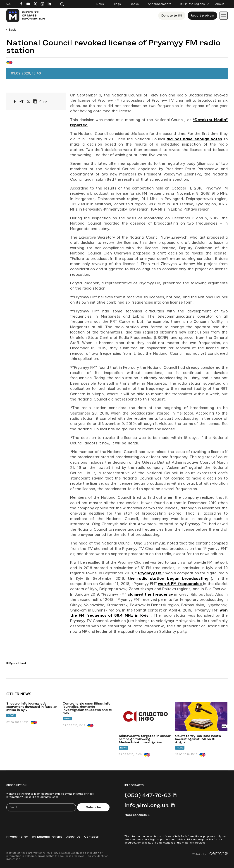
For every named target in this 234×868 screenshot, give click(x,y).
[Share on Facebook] (15, 101)
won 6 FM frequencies (180, 584)
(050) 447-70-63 (148, 795)
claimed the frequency (150, 594)
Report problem (202, 16)
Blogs (117, 4)
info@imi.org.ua (147, 805)
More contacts (136, 815)
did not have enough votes (194, 139)
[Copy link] (46, 101)
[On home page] (26, 16)
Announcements (160, 4)
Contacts (91, 837)
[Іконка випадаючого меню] (224, 16)
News (100, 4)
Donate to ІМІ (172, 16)
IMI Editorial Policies (47, 837)
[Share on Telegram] (21, 101)
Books (134, 4)
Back (12, 30)
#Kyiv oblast (16, 663)
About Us (73, 837)
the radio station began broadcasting (170, 579)
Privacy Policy (17, 837)
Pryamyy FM (150, 573)
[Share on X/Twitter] (28, 101)
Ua (8, 4)
